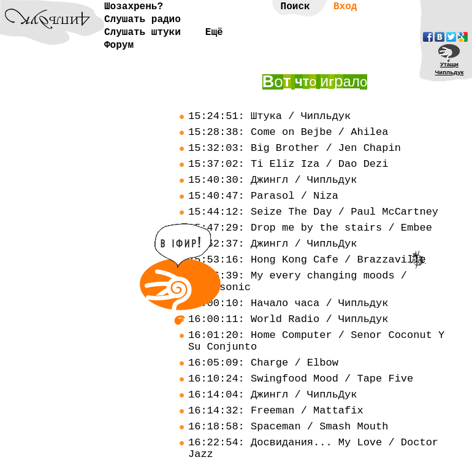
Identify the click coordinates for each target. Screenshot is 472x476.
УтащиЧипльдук (450, 68)
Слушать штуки (143, 33)
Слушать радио (143, 20)
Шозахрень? (134, 7)
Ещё (214, 33)
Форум (119, 45)
